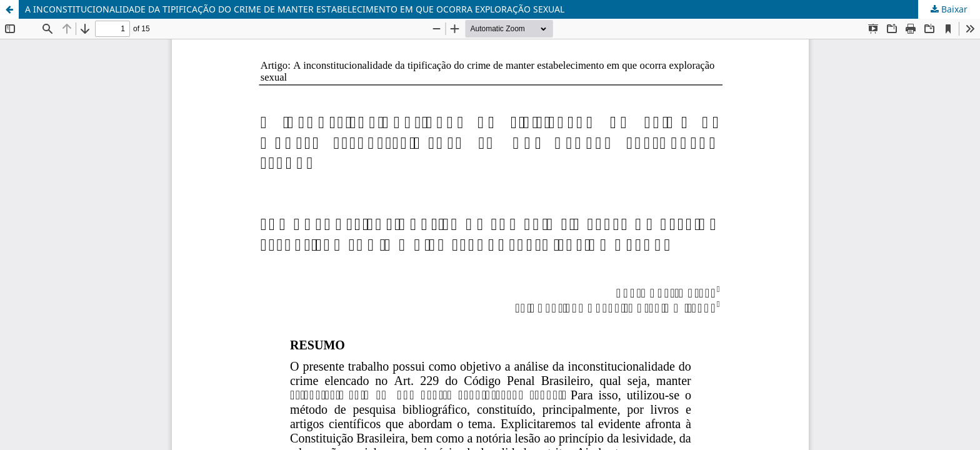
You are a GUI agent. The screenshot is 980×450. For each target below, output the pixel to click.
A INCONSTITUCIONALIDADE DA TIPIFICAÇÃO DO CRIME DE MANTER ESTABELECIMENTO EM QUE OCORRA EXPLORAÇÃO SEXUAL (295, 9)
